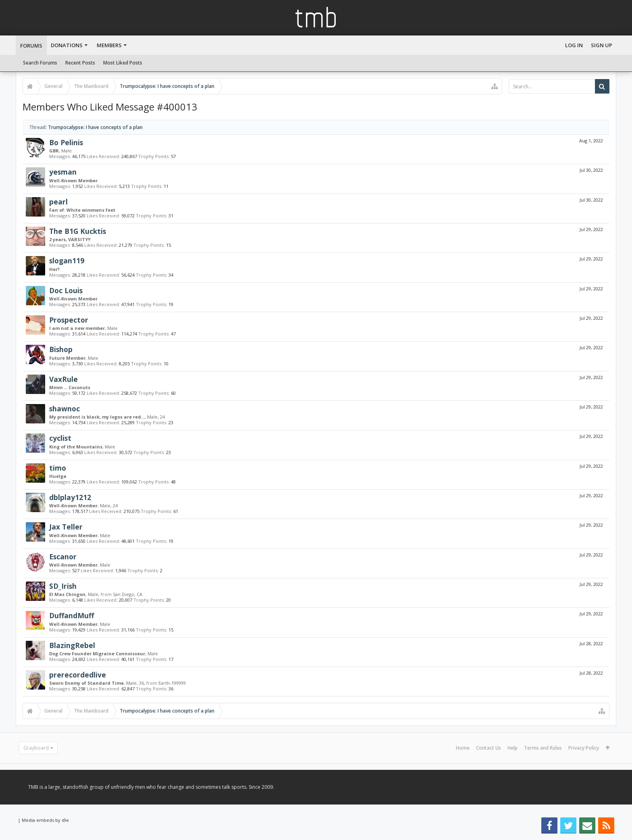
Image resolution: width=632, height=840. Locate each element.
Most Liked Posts (123, 63)
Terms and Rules (543, 748)
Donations (67, 45)
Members (109, 45)
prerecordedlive (78, 675)
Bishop (61, 349)
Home (463, 748)
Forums (31, 46)
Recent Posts (80, 63)
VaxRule (63, 379)
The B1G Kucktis (78, 231)
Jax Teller (66, 527)
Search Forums (40, 63)
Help (512, 748)
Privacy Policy (584, 748)
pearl (58, 202)
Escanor (63, 557)
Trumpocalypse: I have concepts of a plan (95, 127)
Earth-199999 (172, 683)
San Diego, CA (128, 594)
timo (58, 468)
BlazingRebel (72, 645)
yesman (63, 172)
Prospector (69, 320)
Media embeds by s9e (45, 820)
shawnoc (64, 409)
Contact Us (489, 748)
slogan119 (67, 261)
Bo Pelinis (66, 142)
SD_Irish (63, 586)
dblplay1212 (70, 497)
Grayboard (36, 748)
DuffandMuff (72, 615)
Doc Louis (66, 290)
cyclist (60, 438)
